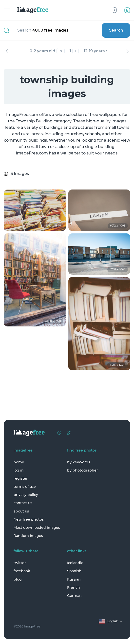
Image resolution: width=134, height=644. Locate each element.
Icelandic (75, 563)
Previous (7, 51)
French (74, 587)
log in (19, 470)
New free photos (29, 519)
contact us (23, 503)
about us (21, 511)
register (21, 478)
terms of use (25, 487)
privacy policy (26, 495)
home (19, 462)
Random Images (28, 536)
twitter (20, 563)
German (74, 596)
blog (18, 579)
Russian (74, 579)
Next (127, 51)
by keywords (79, 462)
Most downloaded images (37, 528)
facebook (22, 571)
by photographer (83, 470)
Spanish (74, 571)
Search (116, 30)
